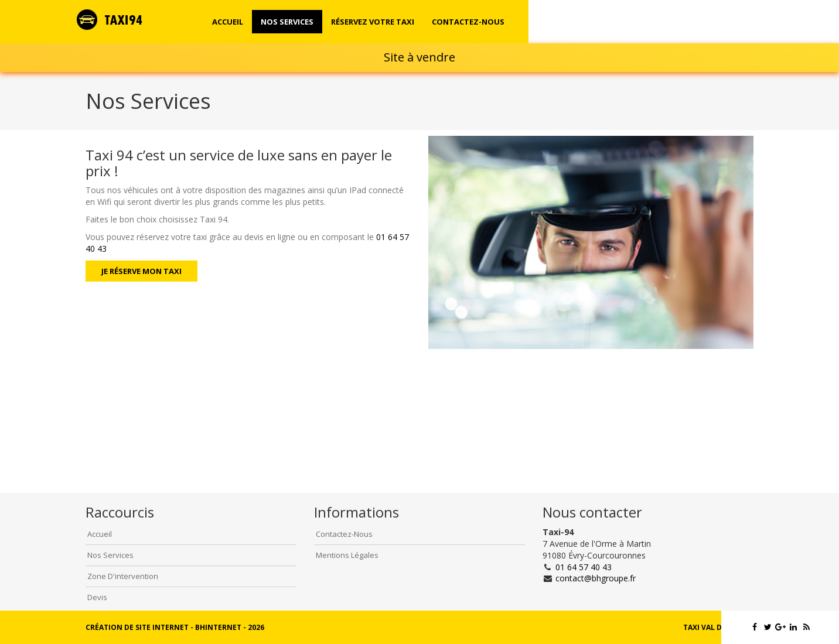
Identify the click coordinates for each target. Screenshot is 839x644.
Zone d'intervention (123, 576)
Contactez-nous (468, 22)
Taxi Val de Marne (718, 627)
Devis (97, 597)
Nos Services (287, 22)
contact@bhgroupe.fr (596, 578)
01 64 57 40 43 (584, 567)
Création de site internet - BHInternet (163, 627)
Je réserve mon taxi (141, 271)
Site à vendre (419, 57)
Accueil (228, 22)
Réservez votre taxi (373, 22)
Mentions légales (347, 555)
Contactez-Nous (344, 534)
